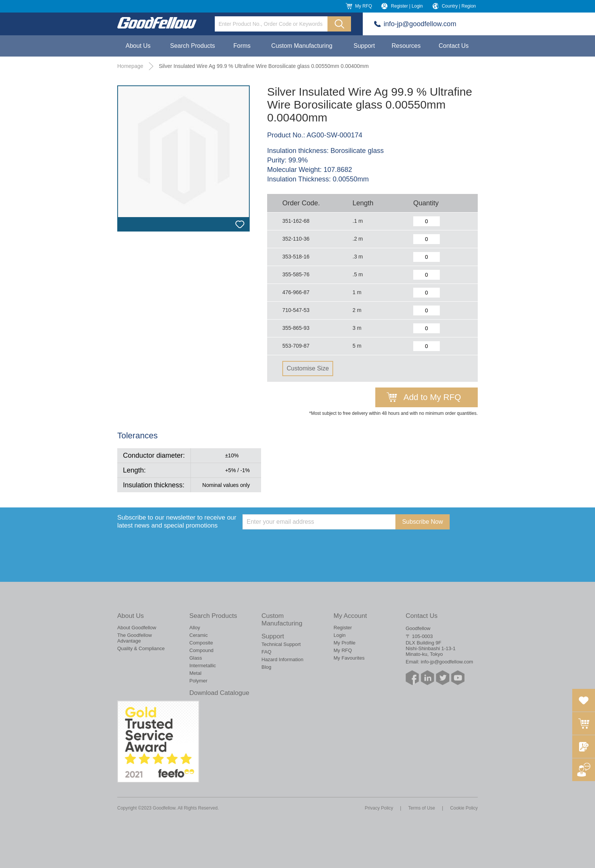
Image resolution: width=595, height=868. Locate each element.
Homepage (130, 66)
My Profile (345, 643)
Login (340, 635)
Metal (195, 673)
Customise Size (308, 368)
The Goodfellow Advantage (135, 638)
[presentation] (300, 544)
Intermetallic (203, 666)
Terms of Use (422, 808)
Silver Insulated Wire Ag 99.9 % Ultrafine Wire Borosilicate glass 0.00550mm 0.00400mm (264, 66)
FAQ (266, 652)
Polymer (198, 681)
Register (343, 628)
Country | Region (459, 6)
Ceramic (198, 635)
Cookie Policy (464, 808)
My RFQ (364, 6)
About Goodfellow (137, 628)
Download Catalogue (219, 693)
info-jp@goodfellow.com (420, 24)
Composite (201, 643)
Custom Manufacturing (302, 46)
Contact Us (454, 46)
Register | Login (407, 6)
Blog (266, 667)
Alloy (195, 628)
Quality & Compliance (141, 648)
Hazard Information (283, 659)
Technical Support (281, 644)
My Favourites (349, 658)
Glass (196, 658)
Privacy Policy (379, 808)
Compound (201, 650)
